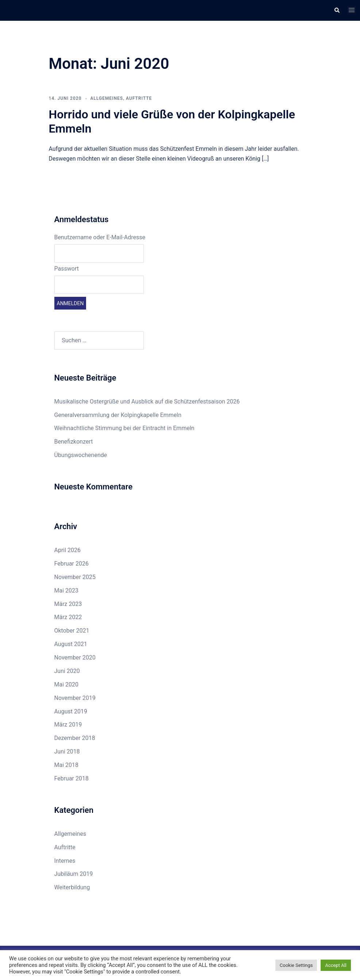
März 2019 (68, 725)
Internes (65, 861)
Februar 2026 (71, 564)
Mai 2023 (67, 591)
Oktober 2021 (72, 631)
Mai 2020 (67, 684)
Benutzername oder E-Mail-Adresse (100, 237)
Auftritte (139, 98)
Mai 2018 (67, 765)
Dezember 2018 (75, 738)
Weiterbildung (72, 887)
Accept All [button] (336, 965)
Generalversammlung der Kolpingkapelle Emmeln (118, 415)
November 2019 (75, 698)
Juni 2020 (67, 671)
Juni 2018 (67, 751)
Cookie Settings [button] (296, 965)
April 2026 (68, 550)
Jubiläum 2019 (74, 874)
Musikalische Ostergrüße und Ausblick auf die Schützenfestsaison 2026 (147, 402)
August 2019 (71, 711)
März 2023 (68, 604)
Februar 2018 (71, 778)
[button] (337, 10)
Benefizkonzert (74, 442)
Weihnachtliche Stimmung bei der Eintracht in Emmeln (124, 428)
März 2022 (68, 617)
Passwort (67, 269)
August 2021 (71, 644)
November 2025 (75, 577)
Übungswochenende (81, 455)
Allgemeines (107, 98)
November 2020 (75, 658)
